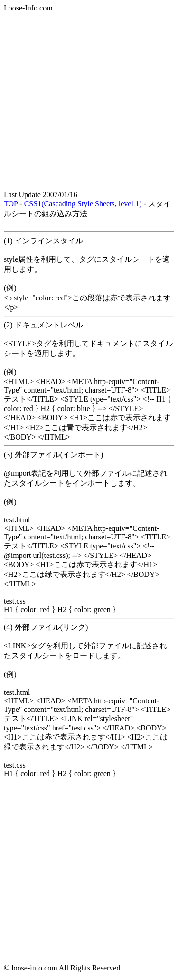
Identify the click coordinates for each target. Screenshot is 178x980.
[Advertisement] (89, 101)
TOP (11, 204)
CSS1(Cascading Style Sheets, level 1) (83, 204)
